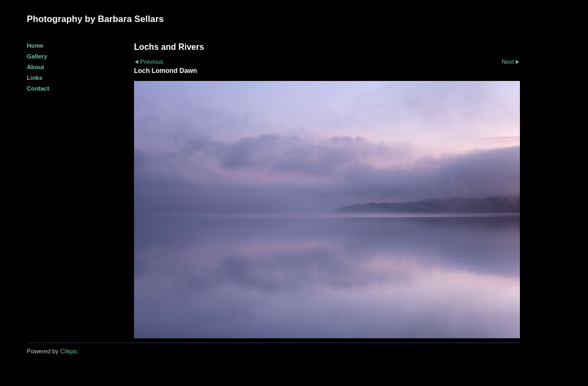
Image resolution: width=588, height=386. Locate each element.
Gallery (37, 56)
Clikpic (69, 351)
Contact (38, 88)
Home (35, 46)
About (35, 67)
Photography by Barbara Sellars (95, 19)
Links (35, 78)
